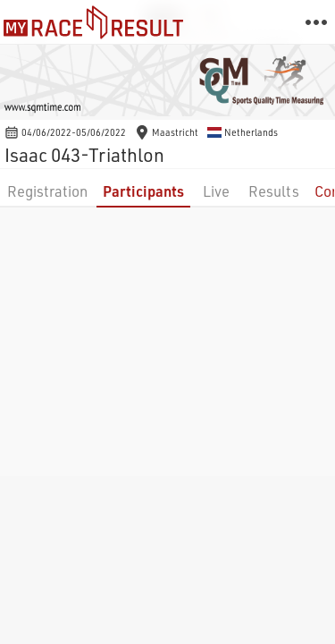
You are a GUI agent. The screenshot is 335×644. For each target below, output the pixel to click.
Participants (143, 191)
